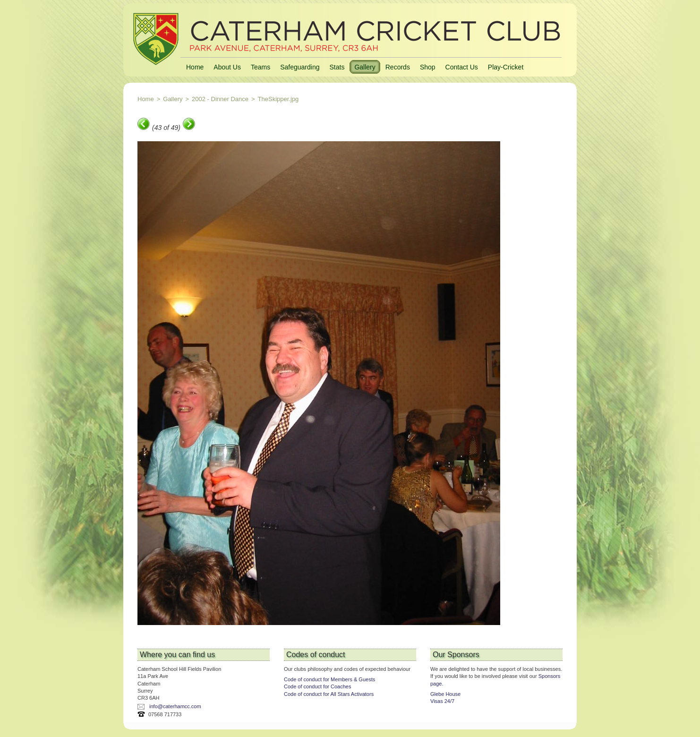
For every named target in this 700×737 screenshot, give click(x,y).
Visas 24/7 (442, 701)
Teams (260, 67)
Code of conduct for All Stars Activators (329, 694)
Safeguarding (300, 67)
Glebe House (445, 694)
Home (195, 67)
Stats (337, 67)
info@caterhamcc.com (175, 706)
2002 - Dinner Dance (220, 99)
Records (398, 67)
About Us (227, 67)
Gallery (365, 67)
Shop (428, 67)
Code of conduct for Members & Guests (329, 679)
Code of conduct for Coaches (317, 686)
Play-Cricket (506, 67)
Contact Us (462, 67)
